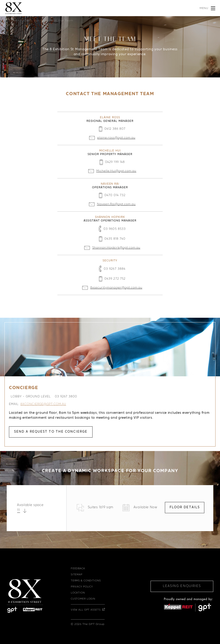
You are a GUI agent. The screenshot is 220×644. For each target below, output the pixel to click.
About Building (35, 21)
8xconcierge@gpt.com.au (43, 404)
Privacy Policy (82, 587)
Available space (30, 505)
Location (78, 593)
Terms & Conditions (86, 581)
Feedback (78, 569)
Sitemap (77, 575)
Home (16, 21)
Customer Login (83, 599)
